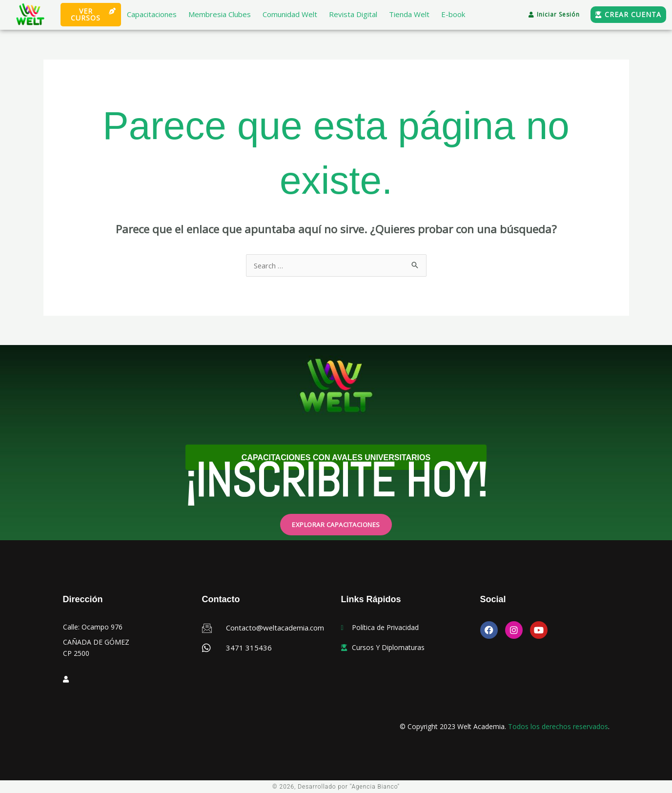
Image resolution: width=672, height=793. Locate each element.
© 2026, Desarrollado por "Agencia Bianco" (336, 787)
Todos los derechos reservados (558, 726)
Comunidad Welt (290, 14)
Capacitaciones (152, 14)
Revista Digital (353, 14)
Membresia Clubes (220, 14)
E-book (453, 14)
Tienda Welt (409, 14)
